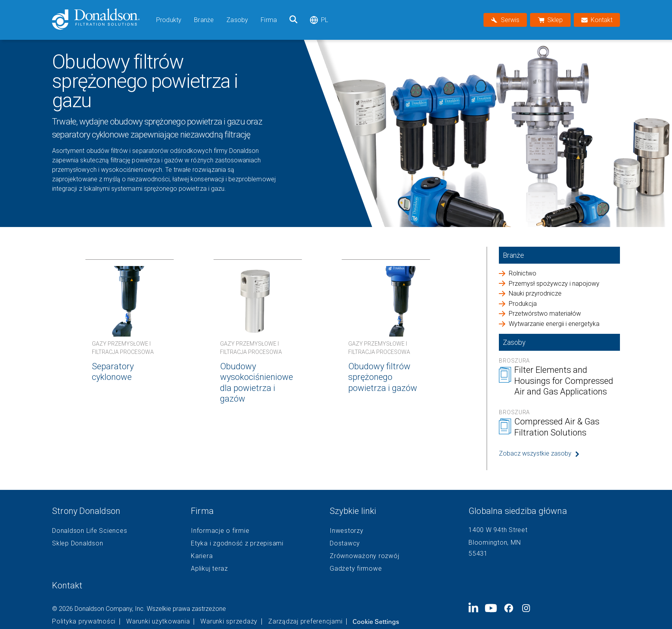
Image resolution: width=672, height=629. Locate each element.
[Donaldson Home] (101, 20)
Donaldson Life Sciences (90, 531)
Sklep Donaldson (77, 543)
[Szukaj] (293, 20)
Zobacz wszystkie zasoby (535, 453)
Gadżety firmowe (356, 569)
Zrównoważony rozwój (364, 556)
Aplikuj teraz (209, 569)
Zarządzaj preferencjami (305, 622)
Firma (269, 20)
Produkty (169, 20)
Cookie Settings (376, 622)
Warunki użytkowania (158, 622)
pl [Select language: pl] (319, 20)
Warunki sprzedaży (229, 622)
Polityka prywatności (84, 622)
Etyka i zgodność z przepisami (237, 543)
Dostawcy (345, 543)
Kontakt (67, 585)
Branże (204, 20)
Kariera (202, 556)
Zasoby (237, 20)
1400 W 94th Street (498, 530)
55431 (478, 554)
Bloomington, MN (495, 542)
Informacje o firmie (220, 531)
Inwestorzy (347, 531)
